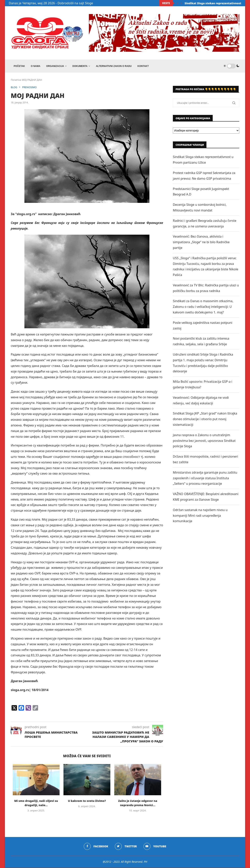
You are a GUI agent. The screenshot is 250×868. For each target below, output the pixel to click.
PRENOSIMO (30, 88)
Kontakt (143, 66)
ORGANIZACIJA (55, 66)
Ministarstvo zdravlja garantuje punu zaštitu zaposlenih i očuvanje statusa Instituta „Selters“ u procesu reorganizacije (205, 478)
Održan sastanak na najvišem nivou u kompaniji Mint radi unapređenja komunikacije (200, 516)
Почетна (16, 80)
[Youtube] (155, 847)
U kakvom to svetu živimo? (87, 801)
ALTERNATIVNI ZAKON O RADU (114, 66)
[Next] (181, 3)
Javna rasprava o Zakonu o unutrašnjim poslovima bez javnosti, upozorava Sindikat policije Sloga (204, 441)
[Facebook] (96, 847)
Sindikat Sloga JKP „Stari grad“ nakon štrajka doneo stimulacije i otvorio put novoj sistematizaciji (205, 420)
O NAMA (36, 66)
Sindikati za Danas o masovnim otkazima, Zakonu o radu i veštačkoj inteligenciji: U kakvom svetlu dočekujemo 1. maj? (203, 307)
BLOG (14, 88)
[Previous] (178, 3)
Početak (19, 66)
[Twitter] (126, 847)
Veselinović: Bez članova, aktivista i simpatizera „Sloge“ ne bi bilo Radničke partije (201, 243)
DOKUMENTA (80, 66)
